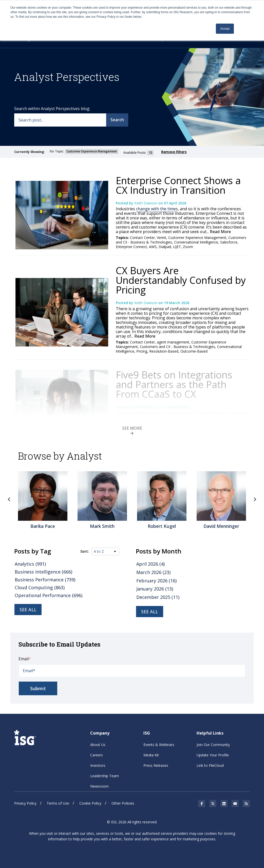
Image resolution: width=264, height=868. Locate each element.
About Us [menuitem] (98, 745)
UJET (177, 247)
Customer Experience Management (197, 238)
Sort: (85, 551)
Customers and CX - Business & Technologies (177, 347)
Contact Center (142, 238)
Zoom (188, 247)
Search (117, 120)
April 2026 (150, 564)
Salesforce (229, 242)
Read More (220, 232)
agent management (173, 342)
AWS (153, 247)
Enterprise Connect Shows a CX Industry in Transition (178, 185)
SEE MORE (132, 430)
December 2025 (158, 597)
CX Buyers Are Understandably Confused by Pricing (181, 280)
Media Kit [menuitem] (151, 755)
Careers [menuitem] (97, 755)
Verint (162, 238)
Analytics (30, 564)
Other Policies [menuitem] (123, 803)
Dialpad (165, 247)
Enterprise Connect (131, 247)
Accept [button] (225, 29)
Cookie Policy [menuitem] (90, 803)
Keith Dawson (146, 203)
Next (255, 499)
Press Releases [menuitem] (156, 765)
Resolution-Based (164, 351)
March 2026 (153, 572)
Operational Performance (49, 595)
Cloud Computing (40, 587)
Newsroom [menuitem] (99, 786)
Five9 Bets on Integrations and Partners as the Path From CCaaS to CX (174, 384)
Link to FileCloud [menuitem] (210, 765)
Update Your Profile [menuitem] (213, 755)
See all (28, 610)
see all (150, 612)
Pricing (142, 351)
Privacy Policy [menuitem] (25, 803)
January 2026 (155, 589)
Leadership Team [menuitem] (105, 776)
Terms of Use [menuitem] (58, 803)
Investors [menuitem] (98, 765)
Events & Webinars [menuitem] (159, 745)
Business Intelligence (43, 572)
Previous (9, 499)
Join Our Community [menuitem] (213, 745)
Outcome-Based (194, 351)
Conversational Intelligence (196, 242)
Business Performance (45, 580)
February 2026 (156, 581)
